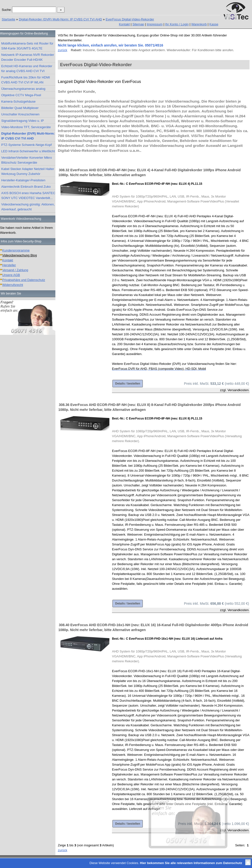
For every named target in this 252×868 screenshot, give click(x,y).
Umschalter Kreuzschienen (20, 114)
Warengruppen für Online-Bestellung (24, 33)
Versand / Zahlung (15, 270)
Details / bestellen (128, 384)
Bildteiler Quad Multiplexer (20, 108)
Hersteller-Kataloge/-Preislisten (23, 180)
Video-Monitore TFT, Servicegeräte (26, 127)
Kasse (214, 24)
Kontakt (124, 24)
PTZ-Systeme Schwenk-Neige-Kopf (26, 145)
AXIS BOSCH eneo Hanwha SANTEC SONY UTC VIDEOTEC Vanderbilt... (28, 195)
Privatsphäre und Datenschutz (24, 280)
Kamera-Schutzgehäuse (18, 101)
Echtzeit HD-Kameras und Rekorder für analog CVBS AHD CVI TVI (27, 69)
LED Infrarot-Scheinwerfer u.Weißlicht (28, 151)
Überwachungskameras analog (23, 89)
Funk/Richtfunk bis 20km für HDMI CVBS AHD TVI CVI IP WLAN (26, 80)
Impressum (155, 24)
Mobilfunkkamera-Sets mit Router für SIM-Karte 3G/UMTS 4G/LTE (27, 46)
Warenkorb (199, 24)
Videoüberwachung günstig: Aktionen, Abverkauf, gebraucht (28, 207)
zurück (63, 50)
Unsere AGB (11, 275)
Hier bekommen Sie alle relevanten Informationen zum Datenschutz (191, 863)
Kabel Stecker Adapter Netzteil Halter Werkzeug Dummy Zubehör (28, 171)
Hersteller (9, 265)
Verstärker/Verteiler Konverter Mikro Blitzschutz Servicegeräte (27, 160)
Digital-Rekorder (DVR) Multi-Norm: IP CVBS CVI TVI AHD (60, 19)
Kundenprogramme (16, 250)
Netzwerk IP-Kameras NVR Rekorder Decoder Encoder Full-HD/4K (28, 57)
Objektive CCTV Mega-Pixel (21, 95)
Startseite (8, 19)
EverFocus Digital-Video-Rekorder (130, 19)
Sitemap (138, 24)
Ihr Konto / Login (177, 24)
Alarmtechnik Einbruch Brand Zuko (26, 187)
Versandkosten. (238, 390)
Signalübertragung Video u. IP (23, 121)
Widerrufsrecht (13, 285)
